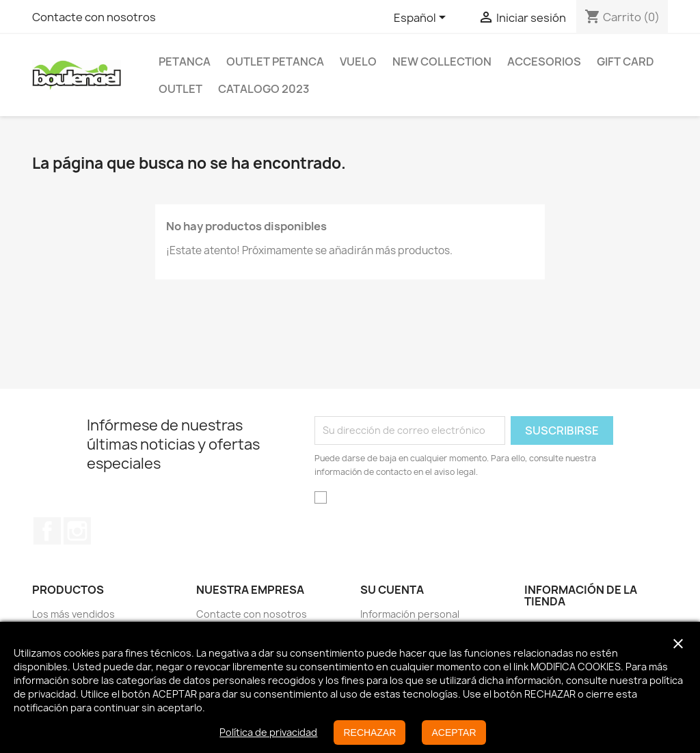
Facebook (47, 531)
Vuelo (358, 61)
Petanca (185, 61)
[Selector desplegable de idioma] (422, 18)
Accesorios (544, 61)
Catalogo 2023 (264, 89)
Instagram (77, 531)
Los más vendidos (73, 614)
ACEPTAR (454, 733)
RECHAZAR (369, 733)
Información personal (410, 614)
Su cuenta (392, 590)
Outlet (180, 89)
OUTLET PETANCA (275, 61)
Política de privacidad (268, 732)
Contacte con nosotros (94, 17)
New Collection (442, 61)
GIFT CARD (625, 61)
